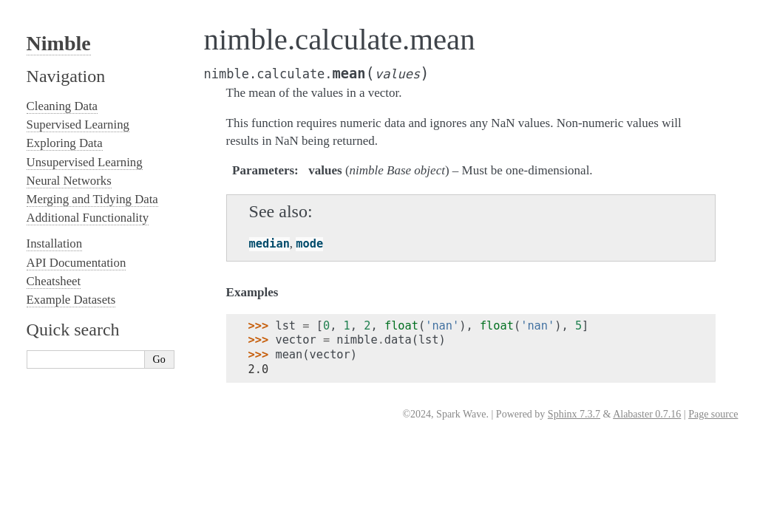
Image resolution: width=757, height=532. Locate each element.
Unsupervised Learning (85, 162)
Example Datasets (71, 300)
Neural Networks (69, 181)
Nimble (59, 43)
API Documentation (77, 263)
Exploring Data (65, 143)
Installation (55, 243)
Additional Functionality (88, 218)
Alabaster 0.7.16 (647, 414)
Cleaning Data (62, 106)
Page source (713, 414)
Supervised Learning (78, 125)
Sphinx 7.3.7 (574, 414)
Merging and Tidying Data (92, 199)
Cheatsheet (54, 281)
